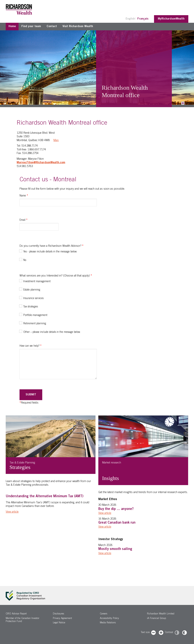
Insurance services (33, 298)
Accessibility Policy (109, 618)
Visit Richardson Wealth (78, 26)
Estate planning (32, 290)
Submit (31, 395)
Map (56, 140)
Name (24, 196)
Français (143, 19)
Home (12, 26)
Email (23, 220)
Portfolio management (35, 315)
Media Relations (108, 623)
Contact (52, 26)
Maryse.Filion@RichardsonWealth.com (41, 163)
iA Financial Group (156, 618)
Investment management (37, 282)
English (130, 19)
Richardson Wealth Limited (161, 614)
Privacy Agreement (62, 618)
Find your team (31, 26)
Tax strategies (31, 307)
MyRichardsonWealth (171, 19)
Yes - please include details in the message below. (50, 252)
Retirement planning (35, 324)
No (25, 260)
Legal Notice (59, 623)
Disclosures (58, 614)
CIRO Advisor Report (16, 614)
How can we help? (31, 346)
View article (12, 512)
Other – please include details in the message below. (52, 332)
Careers (104, 614)
